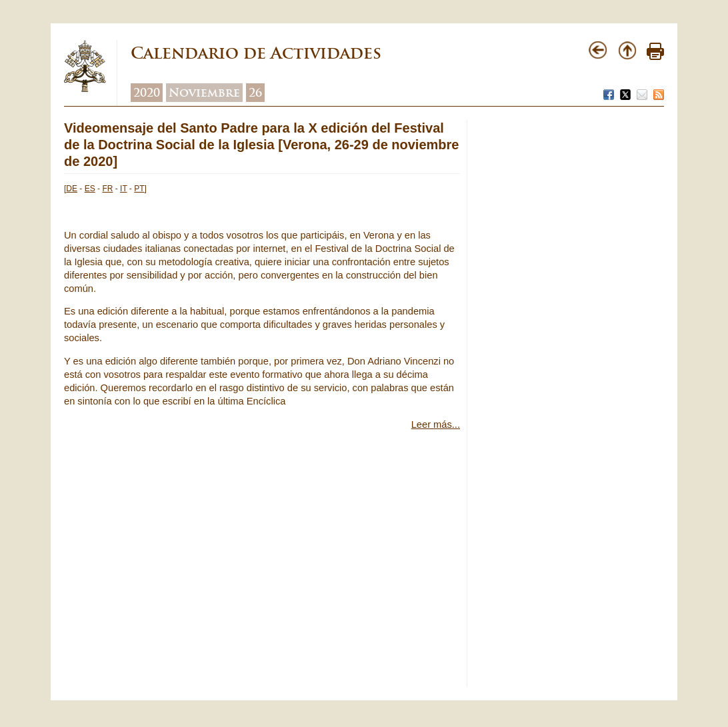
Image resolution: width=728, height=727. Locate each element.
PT (139, 189)
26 (255, 93)
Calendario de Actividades (256, 53)
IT (123, 189)
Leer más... (436, 424)
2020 (147, 93)
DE (72, 189)
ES (90, 189)
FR (107, 189)
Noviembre (204, 93)
